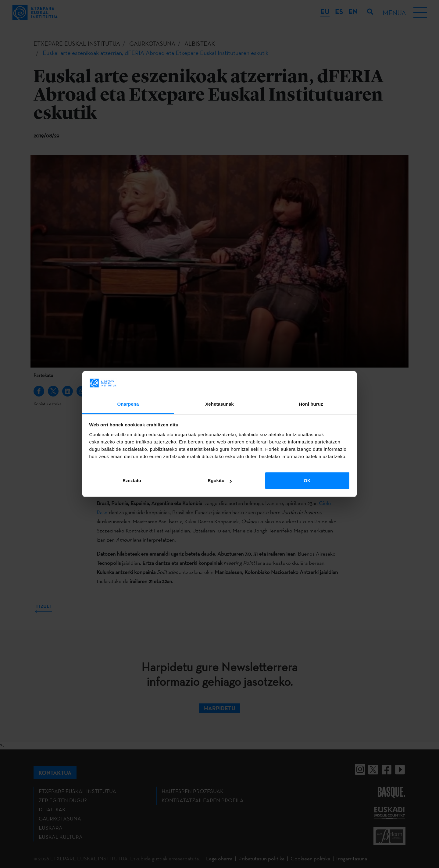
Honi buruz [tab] (311, 404)
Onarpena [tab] (128, 404)
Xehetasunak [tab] (220, 404)
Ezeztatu (132, 480)
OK (307, 480)
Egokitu (220, 480)
